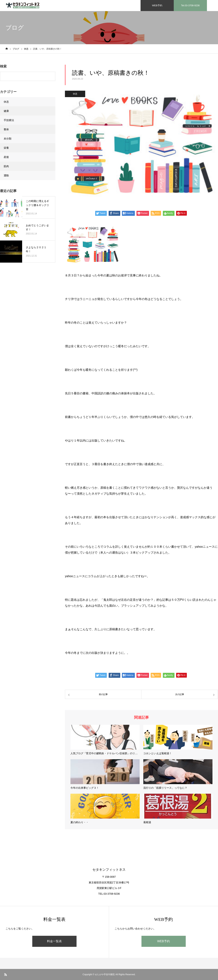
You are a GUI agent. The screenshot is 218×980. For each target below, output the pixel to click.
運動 (6, 175)
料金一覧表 (54, 941)
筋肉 (6, 166)
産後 (6, 157)
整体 (6, 129)
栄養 (6, 148)
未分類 (8, 139)
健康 (6, 111)
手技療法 (9, 120)
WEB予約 (163, 941)
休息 (75, 94)
